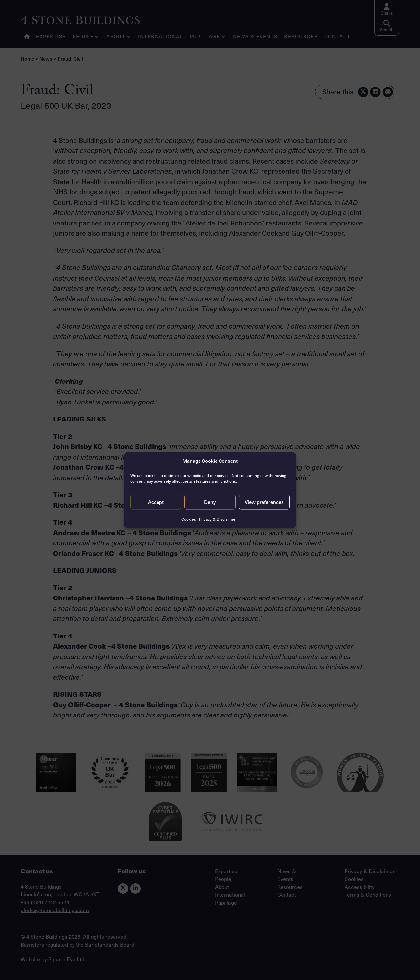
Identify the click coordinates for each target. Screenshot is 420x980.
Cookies (189, 519)
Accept (156, 502)
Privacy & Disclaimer (217, 519)
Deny (210, 502)
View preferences (264, 502)
